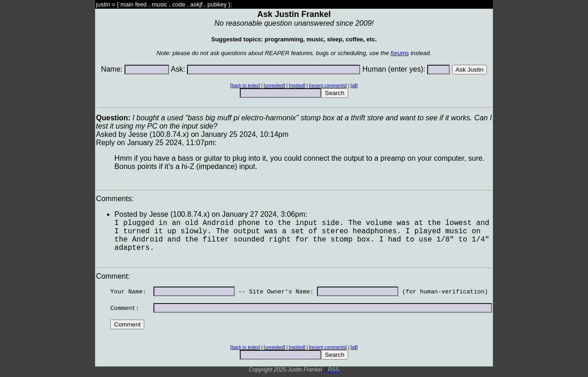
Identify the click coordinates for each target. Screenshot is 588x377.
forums (400, 53)
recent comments (328, 86)
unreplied (274, 86)
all (354, 86)
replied (297, 86)
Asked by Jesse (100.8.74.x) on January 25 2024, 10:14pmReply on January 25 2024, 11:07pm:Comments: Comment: (294, 242)
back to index (245, 86)
